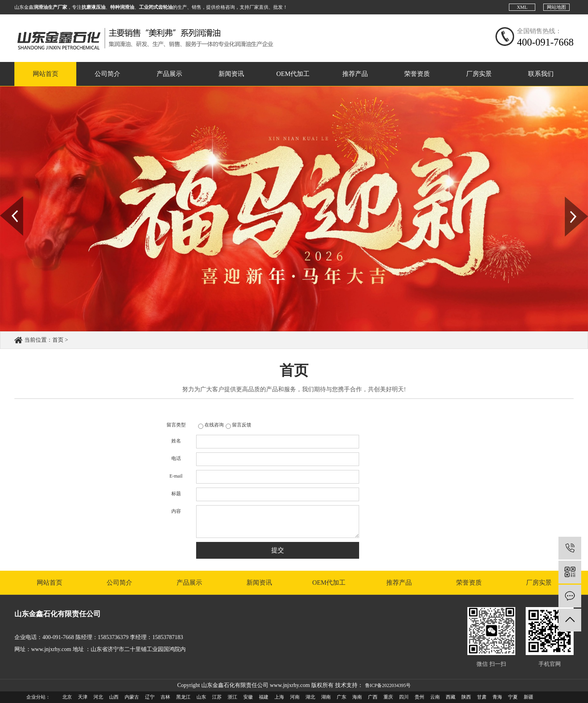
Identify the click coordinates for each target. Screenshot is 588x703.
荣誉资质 (417, 74)
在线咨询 (214, 425)
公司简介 (107, 74)
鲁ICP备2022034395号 (388, 685)
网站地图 (556, 7)
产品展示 (169, 74)
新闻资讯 (231, 74)
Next (569, 199)
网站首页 (46, 74)
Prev (4, 199)
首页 (58, 340)
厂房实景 (479, 74)
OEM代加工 (293, 74)
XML (522, 7)
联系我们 (541, 74)
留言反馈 (242, 425)
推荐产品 (355, 74)
